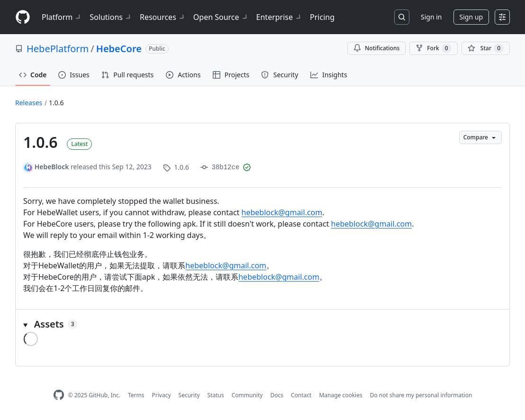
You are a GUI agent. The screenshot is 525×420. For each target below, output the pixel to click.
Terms (136, 395)
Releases (29, 103)
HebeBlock (52, 167)
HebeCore (119, 49)
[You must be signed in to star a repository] (486, 48)
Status (216, 395)
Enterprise (279, 17)
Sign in (431, 17)
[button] (262, 324)
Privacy (162, 395)
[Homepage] (23, 17)
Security (189, 395)
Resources (163, 17)
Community (247, 395)
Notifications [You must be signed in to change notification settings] (376, 48)
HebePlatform (58, 49)
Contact (301, 395)
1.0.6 (56, 103)
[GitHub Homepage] (59, 395)
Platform (62, 17)
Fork (433, 48)
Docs (277, 395)
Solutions (111, 17)
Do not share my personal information (421, 395)
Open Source (221, 17)
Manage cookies (340, 395)
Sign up (471, 17)
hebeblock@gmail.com (282, 212)
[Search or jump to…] (402, 17)
